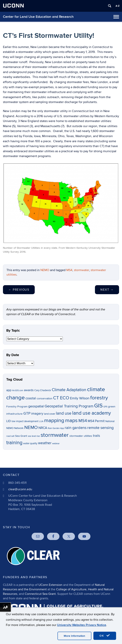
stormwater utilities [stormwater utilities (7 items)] (81, 436)
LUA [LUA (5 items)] (41, 421)
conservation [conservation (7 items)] (45, 398)
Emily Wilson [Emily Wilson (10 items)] (80, 398)
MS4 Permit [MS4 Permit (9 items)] (96, 421)
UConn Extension (50, 585)
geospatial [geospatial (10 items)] (36, 406)
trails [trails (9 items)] (97, 436)
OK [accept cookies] (105, 636)
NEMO (45, 270)
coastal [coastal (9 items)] (31, 398)
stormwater (81, 270)
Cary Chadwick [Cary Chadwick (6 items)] (43, 390)
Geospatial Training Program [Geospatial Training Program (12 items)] (69, 406)
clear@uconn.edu (20, 489)
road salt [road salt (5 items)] (10, 436)
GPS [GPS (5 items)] (105, 407)
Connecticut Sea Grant (40, 594)
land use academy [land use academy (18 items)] (91, 413)
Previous (19, 290)
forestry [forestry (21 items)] (99, 398)
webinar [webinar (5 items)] (56, 444)
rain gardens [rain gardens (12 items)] (76, 428)
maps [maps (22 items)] (71, 420)
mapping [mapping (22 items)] (54, 420)
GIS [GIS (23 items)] (98, 406)
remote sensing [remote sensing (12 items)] (100, 428)
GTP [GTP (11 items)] (27, 414)
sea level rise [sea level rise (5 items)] (34, 436)
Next (107, 290)
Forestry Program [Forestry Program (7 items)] (17, 407)
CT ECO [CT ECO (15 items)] (61, 398)
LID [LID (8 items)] (9, 421)
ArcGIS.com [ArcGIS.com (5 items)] (18, 390)
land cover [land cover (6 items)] (50, 414)
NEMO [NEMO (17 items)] (31, 427)
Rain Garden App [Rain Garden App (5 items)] (56, 428)
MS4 (69, 270)
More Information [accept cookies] (74, 636)
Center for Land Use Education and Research (38, 17)
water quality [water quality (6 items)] (30, 444)
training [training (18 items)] (14, 443)
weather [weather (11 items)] (45, 443)
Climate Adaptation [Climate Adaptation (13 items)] (69, 390)
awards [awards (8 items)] (29, 390)
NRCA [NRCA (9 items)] (43, 428)
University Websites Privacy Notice (82, 625)
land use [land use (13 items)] (64, 413)
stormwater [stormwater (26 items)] (55, 435)
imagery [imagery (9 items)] (37, 414)
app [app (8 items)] (9, 390)
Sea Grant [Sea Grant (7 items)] (21, 436)
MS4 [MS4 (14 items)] (83, 421)
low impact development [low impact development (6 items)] (25, 421)
